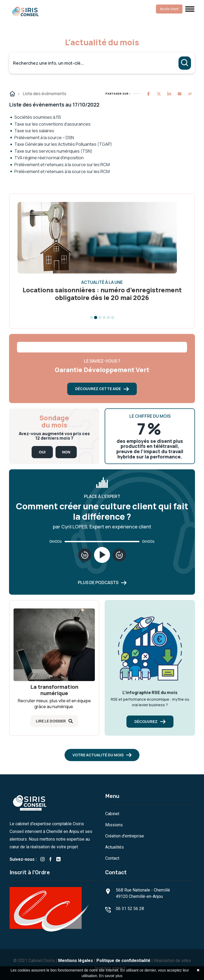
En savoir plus (111, 976)
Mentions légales (76, 961)
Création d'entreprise (125, 836)
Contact (112, 858)
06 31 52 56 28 (130, 909)
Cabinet (112, 814)
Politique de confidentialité (123, 961)
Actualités (114, 847)
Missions (114, 825)
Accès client (169, 9)
